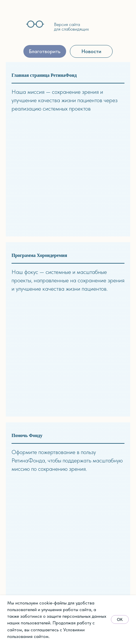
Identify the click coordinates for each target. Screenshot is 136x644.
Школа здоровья (62, 465)
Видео (104, 425)
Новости (15, 517)
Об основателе (21, 425)
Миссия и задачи (23, 418)
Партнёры (16, 457)
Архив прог (57, 472)
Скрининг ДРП (60, 425)
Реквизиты (79, 541)
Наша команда (21, 433)
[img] (14, 25)
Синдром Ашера (62, 417)
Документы (17, 449)
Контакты (16, 465)
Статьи (105, 418)
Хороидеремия (60, 457)
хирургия (55, 449)
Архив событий (21, 541)
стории (37, 509)
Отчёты (14, 441)
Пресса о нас (20, 532)
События (15, 525)
